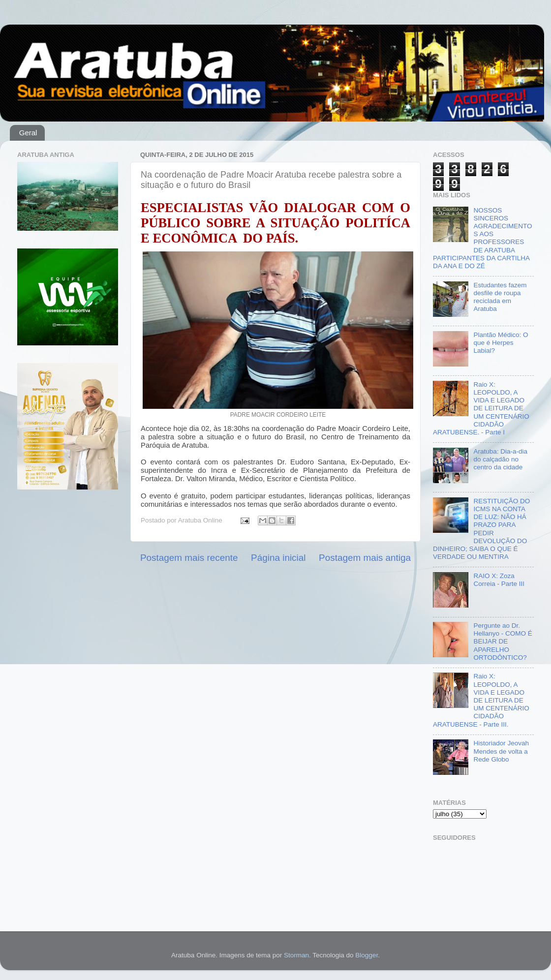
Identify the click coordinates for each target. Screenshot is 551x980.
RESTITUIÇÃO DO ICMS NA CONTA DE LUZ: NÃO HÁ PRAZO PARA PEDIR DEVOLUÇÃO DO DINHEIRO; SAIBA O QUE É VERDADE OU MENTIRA (481, 529)
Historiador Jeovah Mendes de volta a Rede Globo (501, 751)
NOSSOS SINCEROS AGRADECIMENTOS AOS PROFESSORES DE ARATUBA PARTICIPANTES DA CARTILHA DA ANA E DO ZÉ (482, 238)
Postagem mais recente (189, 558)
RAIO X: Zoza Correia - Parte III (499, 580)
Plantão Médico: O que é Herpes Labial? (501, 343)
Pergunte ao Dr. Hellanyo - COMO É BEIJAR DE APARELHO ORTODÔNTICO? (503, 642)
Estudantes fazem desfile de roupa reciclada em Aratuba (500, 297)
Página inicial (278, 558)
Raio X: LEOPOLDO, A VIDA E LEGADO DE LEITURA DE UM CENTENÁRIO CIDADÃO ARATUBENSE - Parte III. (481, 700)
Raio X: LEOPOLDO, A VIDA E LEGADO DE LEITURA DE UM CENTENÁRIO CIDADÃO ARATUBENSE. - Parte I (481, 408)
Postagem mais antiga (365, 558)
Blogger (367, 955)
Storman (296, 955)
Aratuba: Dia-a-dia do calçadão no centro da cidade (500, 459)
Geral (28, 133)
